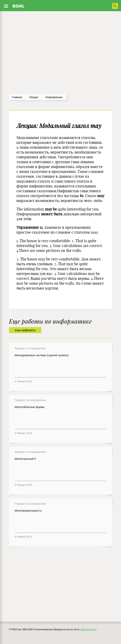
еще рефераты (25, 330)
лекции (34, 97)
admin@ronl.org (89, 629)
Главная (17, 97)
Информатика (54, 97)
